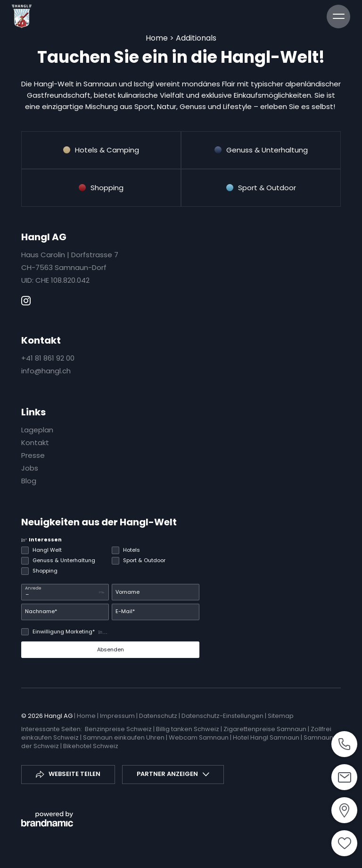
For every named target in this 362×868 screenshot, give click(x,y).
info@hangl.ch (46, 371)
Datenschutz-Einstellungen (223, 716)
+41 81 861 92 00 (48, 358)
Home (158, 38)
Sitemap (281, 716)
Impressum (118, 716)
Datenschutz (159, 716)
